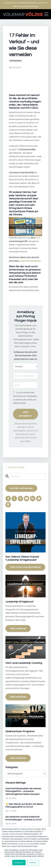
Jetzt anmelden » (26, 414)
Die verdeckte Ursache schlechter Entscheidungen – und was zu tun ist (24, 818)
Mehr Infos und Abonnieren (25, 567)
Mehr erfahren (18, 629)
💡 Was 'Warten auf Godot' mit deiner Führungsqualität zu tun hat (24, 806)
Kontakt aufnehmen (21, 488)
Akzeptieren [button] (19, 863)
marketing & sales (16, 61)
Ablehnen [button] (33, 863)
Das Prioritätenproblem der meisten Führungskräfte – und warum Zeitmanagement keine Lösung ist (23, 791)
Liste (38, 238)
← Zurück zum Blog (15, 467)
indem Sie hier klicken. (31, 261)
